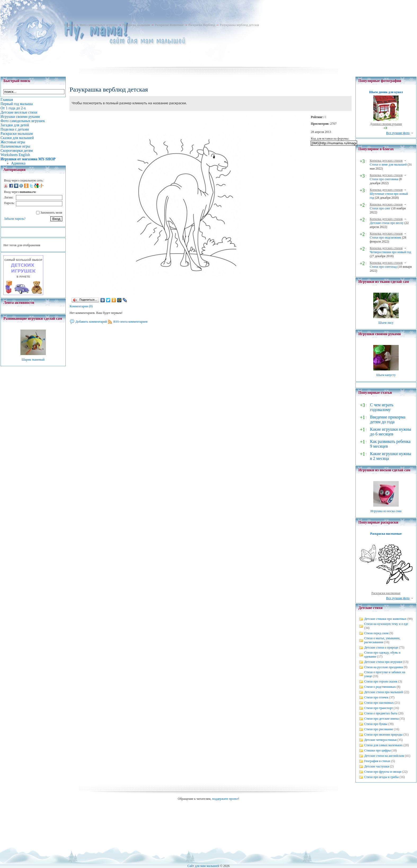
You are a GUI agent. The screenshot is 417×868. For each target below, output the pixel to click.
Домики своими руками (386, 124)
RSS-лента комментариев (130, 322)
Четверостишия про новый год (390, 252)
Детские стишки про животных (385, 619)
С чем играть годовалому (382, 407)
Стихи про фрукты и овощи (383, 772)
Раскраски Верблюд (202, 25)
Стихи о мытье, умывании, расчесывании (382, 640)
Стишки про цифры (378, 750)
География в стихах (377, 761)
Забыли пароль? (15, 219)
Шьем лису (386, 323)
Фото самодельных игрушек (98, 25)
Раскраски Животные (169, 25)
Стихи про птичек (376, 697)
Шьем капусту (386, 375)
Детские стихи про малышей (384, 692)
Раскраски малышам (136, 25)
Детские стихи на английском (384, 756)
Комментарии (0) (81, 306)
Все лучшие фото (398, 133)
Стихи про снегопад (383, 267)
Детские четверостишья (380, 740)
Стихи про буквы (376, 724)
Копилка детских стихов (386, 161)
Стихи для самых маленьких (383, 745)
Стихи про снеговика (384, 179)
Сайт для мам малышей (203, 866)
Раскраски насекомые (386, 593)
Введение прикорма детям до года (388, 419)
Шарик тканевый (33, 360)
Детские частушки (377, 766)
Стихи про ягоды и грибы (381, 777)
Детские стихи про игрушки (383, 662)
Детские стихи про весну (387, 223)
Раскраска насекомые (386, 534)
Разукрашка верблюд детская (239, 25)
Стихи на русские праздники (384, 667)
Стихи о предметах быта (381, 713)
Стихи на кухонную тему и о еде (386, 624)
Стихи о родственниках (380, 687)
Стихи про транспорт (379, 708)
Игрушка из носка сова (386, 511)
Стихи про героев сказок (381, 681)
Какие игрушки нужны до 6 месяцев (391, 432)
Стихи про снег (380, 208)
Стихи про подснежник (386, 237)
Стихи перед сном (376, 633)
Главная (69, 25)
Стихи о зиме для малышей (388, 165)
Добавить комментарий (91, 322)
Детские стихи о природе (381, 647)
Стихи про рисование (379, 729)
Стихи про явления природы (383, 735)
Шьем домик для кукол (386, 92)
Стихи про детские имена (381, 719)
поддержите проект (225, 799)
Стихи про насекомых (379, 703)
